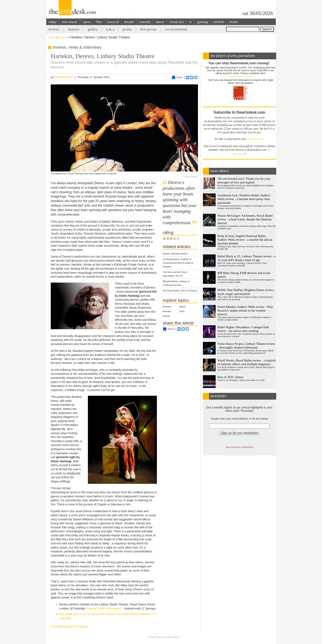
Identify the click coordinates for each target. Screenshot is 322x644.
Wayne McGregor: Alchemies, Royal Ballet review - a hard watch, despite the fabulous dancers (245, 219)
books (234, 22)
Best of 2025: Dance (230, 377)
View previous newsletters (239, 447)
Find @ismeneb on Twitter (69, 626)
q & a (110, 29)
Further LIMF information (104, 608)
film (99, 22)
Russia (166, 316)
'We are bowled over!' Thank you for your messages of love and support (244, 180)
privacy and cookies (168, 637)
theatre (129, 22)
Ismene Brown (63, 77)
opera (87, 22)
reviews (54, 29)
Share (178, 77)
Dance (63, 37)
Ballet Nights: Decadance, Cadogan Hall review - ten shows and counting (243, 329)
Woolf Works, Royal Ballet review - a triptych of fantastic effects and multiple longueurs (247, 362)
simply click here (255, 139)
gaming (203, 22)
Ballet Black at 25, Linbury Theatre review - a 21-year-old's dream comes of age (247, 258)
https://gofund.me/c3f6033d (240, 76)
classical (113, 22)
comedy (145, 22)
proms (127, 29)
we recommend (176, 29)
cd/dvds (219, 22)
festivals (167, 311)
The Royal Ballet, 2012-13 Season (180, 291)
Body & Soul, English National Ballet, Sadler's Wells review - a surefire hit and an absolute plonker (245, 240)
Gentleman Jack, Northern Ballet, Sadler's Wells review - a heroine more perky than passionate (244, 199)
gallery (93, 29)
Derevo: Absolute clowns (175, 254)
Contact (152, 637)
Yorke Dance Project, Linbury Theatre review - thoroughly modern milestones (246, 346)
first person (148, 29)
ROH (182, 311)
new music (70, 22)
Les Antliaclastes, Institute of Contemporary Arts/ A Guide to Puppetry (178, 263)
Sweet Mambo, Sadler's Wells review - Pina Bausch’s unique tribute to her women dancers (245, 310)
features (74, 29)
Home (52, 37)
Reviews (167, 307)
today (53, 22)
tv (191, 22)
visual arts (177, 22)
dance (160, 22)
